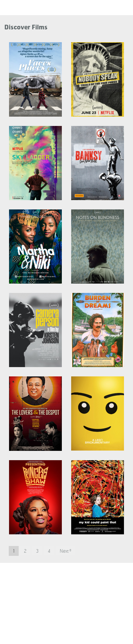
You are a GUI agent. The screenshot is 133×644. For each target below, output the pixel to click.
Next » (65, 551)
